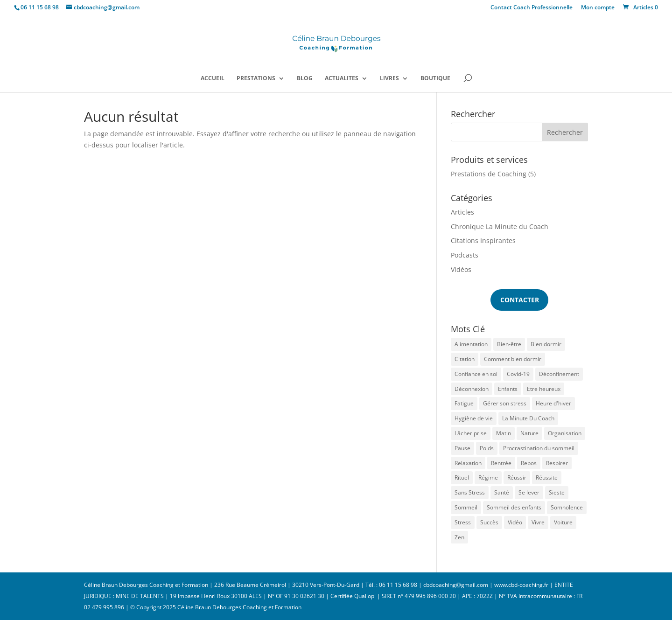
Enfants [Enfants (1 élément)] (508, 389)
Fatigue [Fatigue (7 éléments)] (464, 403)
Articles (462, 212)
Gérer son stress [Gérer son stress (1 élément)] (505, 403)
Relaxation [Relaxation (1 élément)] (468, 463)
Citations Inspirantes (483, 240)
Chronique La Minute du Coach (500, 226)
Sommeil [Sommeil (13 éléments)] (466, 507)
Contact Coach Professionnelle (532, 8)
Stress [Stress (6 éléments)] (463, 522)
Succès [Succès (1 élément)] (489, 522)
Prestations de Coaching (489, 174)
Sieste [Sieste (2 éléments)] (557, 492)
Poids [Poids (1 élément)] (487, 448)
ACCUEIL (213, 79)
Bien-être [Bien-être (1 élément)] (509, 344)
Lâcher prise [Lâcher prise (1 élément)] (471, 433)
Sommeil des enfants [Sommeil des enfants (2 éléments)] (514, 507)
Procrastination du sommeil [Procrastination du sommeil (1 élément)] (539, 448)
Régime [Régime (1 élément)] (488, 477)
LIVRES (389, 79)
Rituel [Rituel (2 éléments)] (462, 477)
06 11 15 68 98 (40, 7)
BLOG (305, 79)
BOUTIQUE (435, 79)
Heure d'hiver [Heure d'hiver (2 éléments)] (553, 403)
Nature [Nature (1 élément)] (529, 433)
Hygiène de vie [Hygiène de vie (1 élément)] (474, 418)
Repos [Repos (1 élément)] (529, 463)
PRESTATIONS (256, 79)
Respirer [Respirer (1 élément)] (557, 463)
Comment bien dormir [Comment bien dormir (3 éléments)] (513, 359)
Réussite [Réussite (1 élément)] (547, 477)
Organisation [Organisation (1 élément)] (565, 433)
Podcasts (465, 255)
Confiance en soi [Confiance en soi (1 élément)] (476, 374)
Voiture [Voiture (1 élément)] (563, 522)
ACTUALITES (342, 79)
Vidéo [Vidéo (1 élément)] (515, 522)
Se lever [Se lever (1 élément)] (529, 492)
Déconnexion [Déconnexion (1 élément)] (472, 389)
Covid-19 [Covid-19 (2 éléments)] (518, 374)
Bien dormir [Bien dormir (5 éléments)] (546, 344)
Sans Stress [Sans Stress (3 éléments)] (470, 492)
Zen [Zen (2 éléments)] (459, 537)
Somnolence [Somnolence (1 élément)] (567, 507)
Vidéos (461, 269)
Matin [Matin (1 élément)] (504, 433)
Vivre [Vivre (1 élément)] (538, 522)
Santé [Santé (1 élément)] (502, 492)
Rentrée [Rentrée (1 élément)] (501, 463)
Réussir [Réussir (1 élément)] (517, 477)
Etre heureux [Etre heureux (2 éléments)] (544, 389)
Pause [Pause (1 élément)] (462, 448)
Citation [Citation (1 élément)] (465, 359)
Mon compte (598, 8)
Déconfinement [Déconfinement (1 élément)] (559, 374)
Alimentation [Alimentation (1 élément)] (471, 344)
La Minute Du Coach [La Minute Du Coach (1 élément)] (528, 418)
